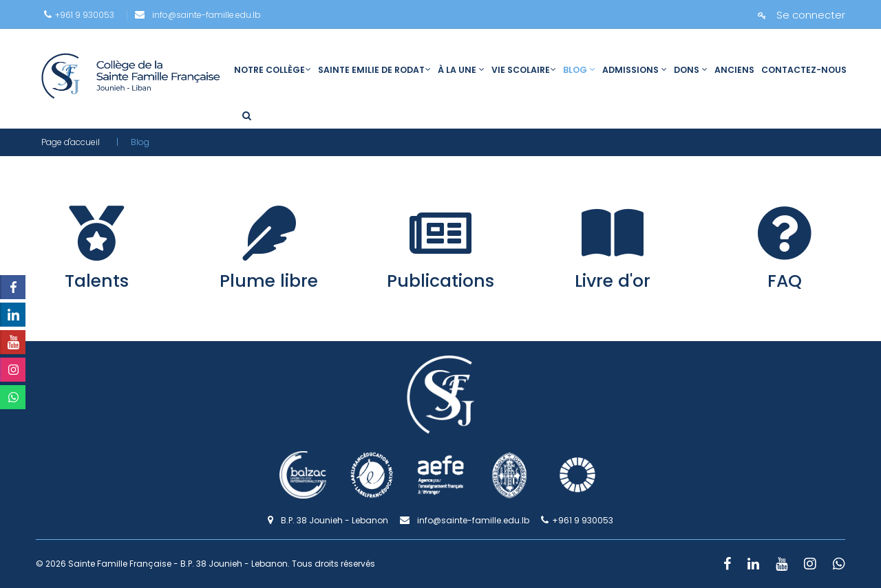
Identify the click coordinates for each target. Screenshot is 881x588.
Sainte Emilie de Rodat (374, 70)
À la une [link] (461, 70)
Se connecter (802, 15)
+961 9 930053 (79, 15)
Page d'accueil (71, 142)
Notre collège (273, 70)
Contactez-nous (804, 70)
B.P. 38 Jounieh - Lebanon (328, 520)
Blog (579, 70)
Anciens (734, 70)
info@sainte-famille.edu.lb (198, 15)
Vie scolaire (524, 70)
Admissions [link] (635, 70)
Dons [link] (691, 70)
